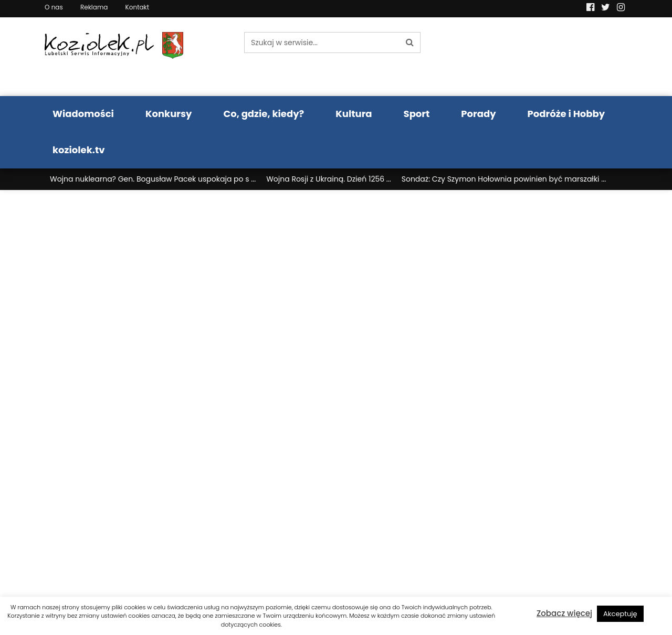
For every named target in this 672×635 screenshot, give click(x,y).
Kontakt (138, 7)
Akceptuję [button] (620, 614)
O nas (54, 7)
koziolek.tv (78, 150)
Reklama (94, 7)
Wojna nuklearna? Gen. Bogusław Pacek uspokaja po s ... (153, 179)
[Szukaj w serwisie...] (322, 43)
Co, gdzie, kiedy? (264, 114)
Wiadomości (83, 114)
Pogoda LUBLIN (560, 57)
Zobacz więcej (564, 613)
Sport (417, 114)
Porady (478, 114)
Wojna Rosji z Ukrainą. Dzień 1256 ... (329, 179)
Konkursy (169, 114)
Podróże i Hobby (566, 114)
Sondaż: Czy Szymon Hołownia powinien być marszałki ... (504, 179)
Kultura (354, 114)
